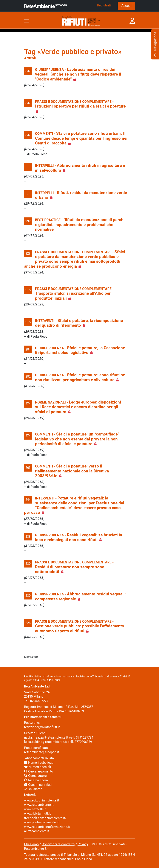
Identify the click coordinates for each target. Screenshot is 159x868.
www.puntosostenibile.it (41, 822)
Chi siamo (33, 789)
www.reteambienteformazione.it (47, 827)
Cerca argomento (39, 771)
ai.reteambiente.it (37, 831)
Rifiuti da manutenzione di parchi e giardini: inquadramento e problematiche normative (80, 225)
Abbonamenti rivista (39, 758)
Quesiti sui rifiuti (38, 785)
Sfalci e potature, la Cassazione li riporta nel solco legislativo (80, 350)
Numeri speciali (38, 767)
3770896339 (83, 742)
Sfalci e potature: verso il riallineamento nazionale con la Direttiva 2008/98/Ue (72, 471)
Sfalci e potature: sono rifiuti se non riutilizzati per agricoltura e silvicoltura (80, 377)
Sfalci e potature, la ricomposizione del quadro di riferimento (79, 323)
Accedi (126, 6)
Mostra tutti (31, 657)
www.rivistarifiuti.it (37, 813)
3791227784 (85, 737)
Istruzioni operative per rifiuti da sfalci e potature (80, 106)
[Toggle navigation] (27, 21)
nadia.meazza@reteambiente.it (46, 737)
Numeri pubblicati (39, 763)
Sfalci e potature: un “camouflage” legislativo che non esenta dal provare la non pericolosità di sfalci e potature (77, 439)
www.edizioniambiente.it (42, 800)
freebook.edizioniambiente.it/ (45, 818)
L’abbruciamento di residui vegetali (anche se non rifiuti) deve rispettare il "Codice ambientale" (78, 74)
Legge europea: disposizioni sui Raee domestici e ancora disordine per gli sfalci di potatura (78, 407)
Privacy (83, 844)
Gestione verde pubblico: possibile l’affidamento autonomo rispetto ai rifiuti (80, 628)
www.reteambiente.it (39, 805)
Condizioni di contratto (58, 844)
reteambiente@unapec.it (42, 752)
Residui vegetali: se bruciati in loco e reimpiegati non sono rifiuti (79, 537)
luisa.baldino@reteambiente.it (46, 742)
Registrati (104, 5)
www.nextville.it (35, 809)
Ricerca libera (36, 780)
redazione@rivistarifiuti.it (42, 727)
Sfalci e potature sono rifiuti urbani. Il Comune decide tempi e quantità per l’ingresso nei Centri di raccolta (81, 138)
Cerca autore (35, 776)
